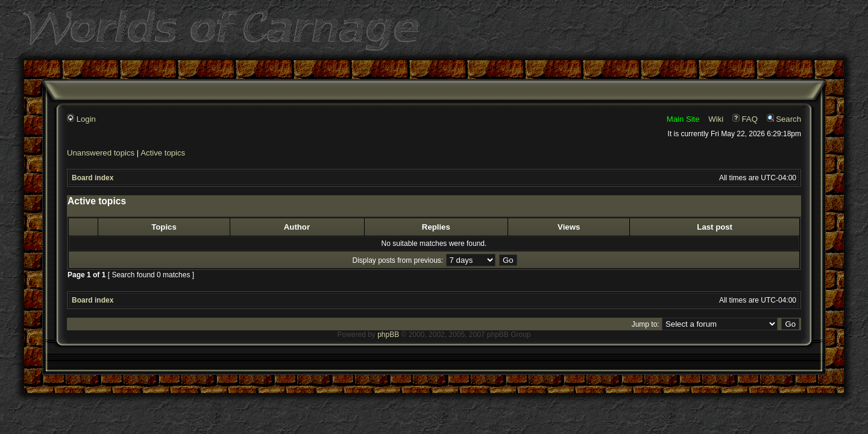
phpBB (388, 335)
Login (81, 119)
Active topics (163, 153)
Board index (93, 178)
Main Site (683, 119)
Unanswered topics (101, 153)
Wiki (716, 119)
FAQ (745, 119)
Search (784, 119)
